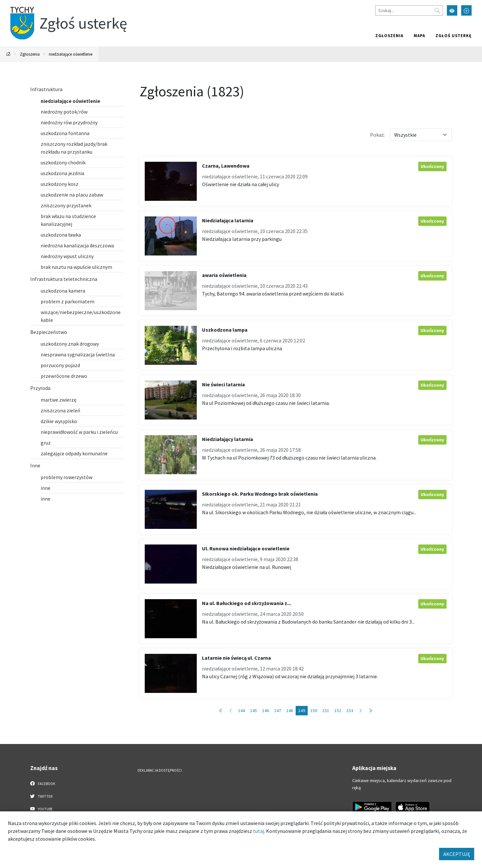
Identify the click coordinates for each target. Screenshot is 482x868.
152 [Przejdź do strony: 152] (338, 710)
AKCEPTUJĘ (457, 854)
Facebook (43, 783)
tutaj (259, 831)
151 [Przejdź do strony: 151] (326, 710)
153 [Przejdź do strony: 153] (350, 710)
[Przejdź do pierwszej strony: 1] (221, 711)
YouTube (41, 809)
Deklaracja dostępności (160, 770)
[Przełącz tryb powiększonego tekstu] (466, 10)
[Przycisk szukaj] (437, 10)
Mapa (419, 35)
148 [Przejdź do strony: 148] (290, 710)
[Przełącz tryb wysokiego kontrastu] (452, 10)
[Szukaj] (409, 10)
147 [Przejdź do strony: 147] (278, 710)
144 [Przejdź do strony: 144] (241, 710)
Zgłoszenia (389, 35)
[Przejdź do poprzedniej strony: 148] (231, 711)
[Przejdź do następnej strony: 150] (361, 711)
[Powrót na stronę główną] (8, 54)
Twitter (41, 796)
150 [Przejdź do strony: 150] (314, 710)
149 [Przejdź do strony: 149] (302, 710)
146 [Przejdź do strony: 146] (266, 710)
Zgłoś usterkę (454, 35)
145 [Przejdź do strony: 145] (254, 710)
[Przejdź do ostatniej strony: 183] (370, 711)
